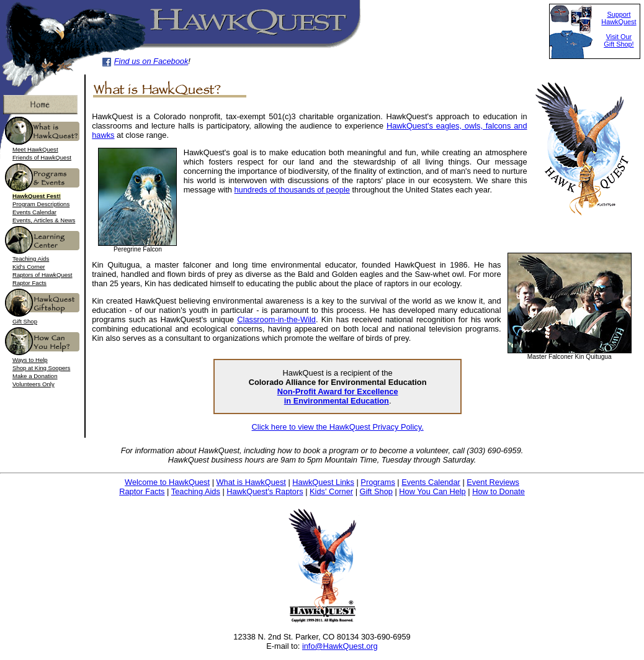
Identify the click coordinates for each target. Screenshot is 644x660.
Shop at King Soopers (41, 368)
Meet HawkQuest (35, 149)
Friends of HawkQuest (42, 157)
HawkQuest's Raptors (265, 491)
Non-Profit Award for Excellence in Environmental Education (338, 396)
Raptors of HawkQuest (42, 275)
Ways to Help (30, 360)
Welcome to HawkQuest (167, 482)
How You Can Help (432, 491)
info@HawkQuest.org (340, 646)
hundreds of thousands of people (292, 190)
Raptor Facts (29, 283)
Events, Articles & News (44, 220)
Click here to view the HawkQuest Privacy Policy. (338, 427)
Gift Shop (25, 321)
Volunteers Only (34, 384)
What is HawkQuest (251, 482)
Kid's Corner (29, 267)
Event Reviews (493, 482)
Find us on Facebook (151, 61)
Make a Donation (35, 376)
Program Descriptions (41, 204)
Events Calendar (34, 212)
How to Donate (499, 491)
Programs (378, 482)
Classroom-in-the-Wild (276, 319)
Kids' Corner (331, 491)
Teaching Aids (31, 259)
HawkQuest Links (323, 482)
